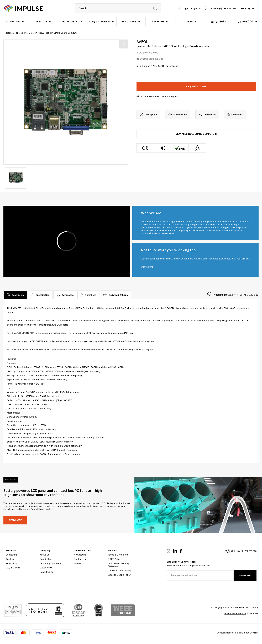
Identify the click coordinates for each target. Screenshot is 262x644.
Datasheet (235, 115)
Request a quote (196, 87)
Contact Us (147, 267)
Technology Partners (50, 563)
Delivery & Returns (115, 295)
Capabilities (46, 559)
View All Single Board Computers (196, 134)
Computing (12, 21)
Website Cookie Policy (119, 575)
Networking (71, 21)
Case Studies (46, 572)
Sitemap (78, 563)
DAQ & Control (100, 21)
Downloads (207, 115)
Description (148, 115)
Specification (178, 115)
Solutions (129, 21)
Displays (42, 21)
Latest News (46, 568)
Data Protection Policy (119, 571)
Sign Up (245, 576)
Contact (190, 21)
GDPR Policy (114, 559)
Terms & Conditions (118, 555)
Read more (15, 520)
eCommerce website (235, 613)
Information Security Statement (118, 565)
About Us (158, 21)
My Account (80, 555)
